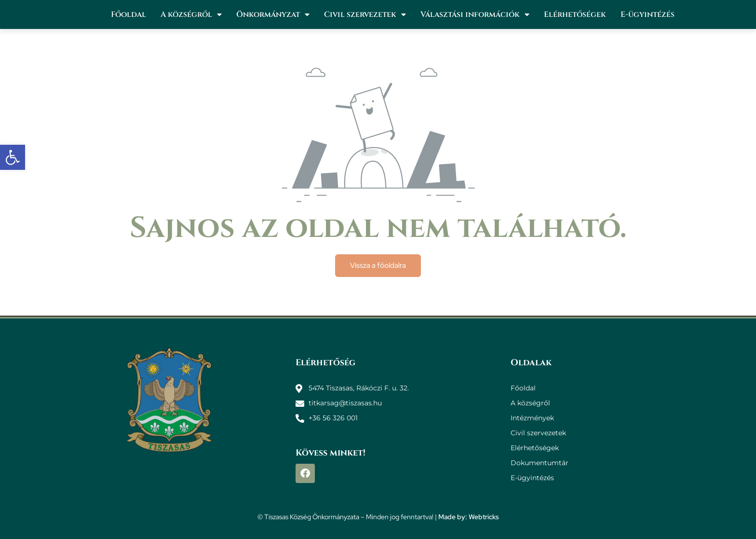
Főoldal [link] (128, 14)
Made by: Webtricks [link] (469, 517)
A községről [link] (191, 14)
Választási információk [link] (475, 14)
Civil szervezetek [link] (365, 14)
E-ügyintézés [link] (648, 14)
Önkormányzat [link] (273, 14)
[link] (13, 157)
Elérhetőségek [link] (575, 14)
